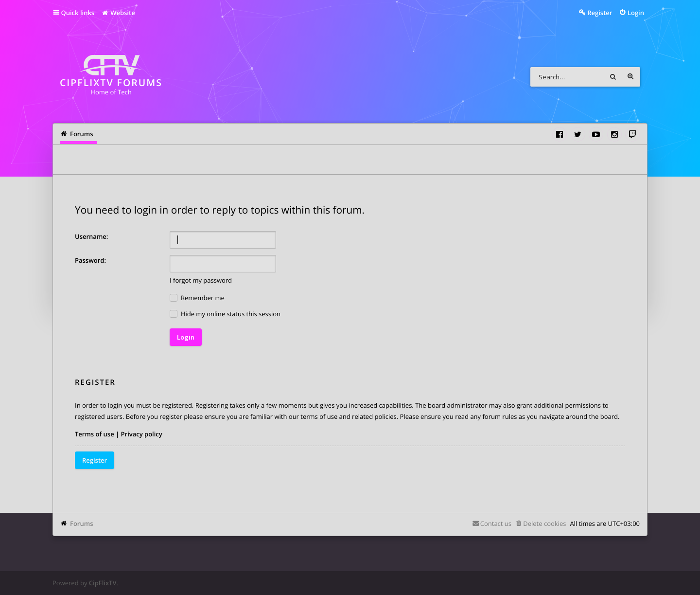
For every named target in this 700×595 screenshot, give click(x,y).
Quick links (78, 13)
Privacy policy (142, 434)
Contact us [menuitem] (496, 523)
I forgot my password (201, 280)
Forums (81, 523)
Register (95, 460)
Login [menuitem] (636, 13)
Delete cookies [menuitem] (544, 523)
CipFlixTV (103, 583)
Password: (90, 260)
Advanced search (630, 77)
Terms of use (95, 434)
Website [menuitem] (118, 13)
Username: (91, 236)
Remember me (197, 298)
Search (613, 77)
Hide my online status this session (225, 314)
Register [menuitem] (600, 13)
